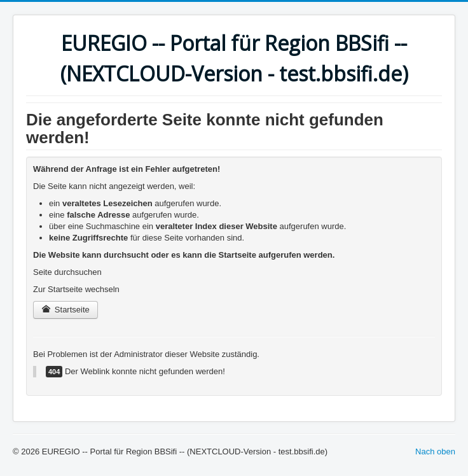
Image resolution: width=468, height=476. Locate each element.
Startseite (65, 310)
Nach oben (435, 451)
